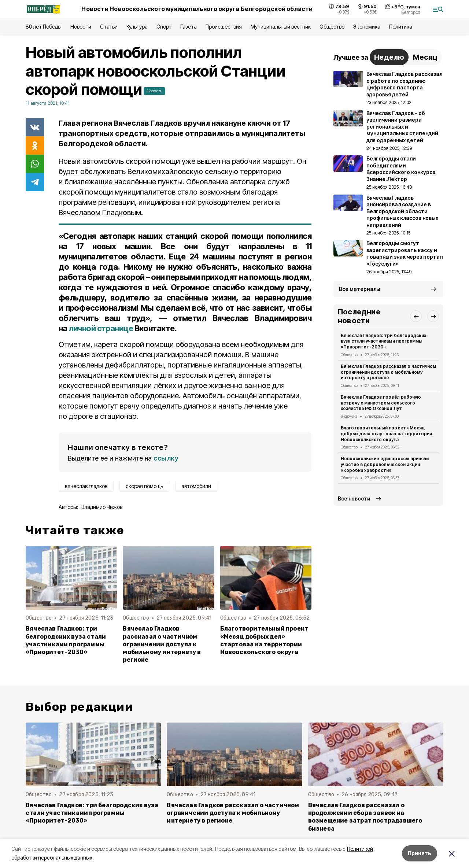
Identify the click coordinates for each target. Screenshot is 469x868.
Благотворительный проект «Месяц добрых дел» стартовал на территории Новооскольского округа (264, 640)
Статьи (109, 27)
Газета (189, 27)
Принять (420, 853)
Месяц (425, 57)
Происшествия (224, 27)
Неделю (389, 57)
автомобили (196, 486)
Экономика (367, 27)
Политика (401, 27)
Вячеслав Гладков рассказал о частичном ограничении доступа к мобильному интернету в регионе (162, 644)
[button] (416, 316)
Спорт (164, 27)
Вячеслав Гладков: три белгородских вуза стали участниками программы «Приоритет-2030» (66, 640)
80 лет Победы (44, 27)
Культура (137, 27)
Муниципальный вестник (281, 27)
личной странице (101, 328)
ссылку (166, 458)
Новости (81, 27)
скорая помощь (144, 486)
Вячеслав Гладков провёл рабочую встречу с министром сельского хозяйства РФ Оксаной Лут (381, 403)
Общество (332, 27)
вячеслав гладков (86, 486)
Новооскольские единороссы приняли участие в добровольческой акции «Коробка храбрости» (385, 464)
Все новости (354, 498)
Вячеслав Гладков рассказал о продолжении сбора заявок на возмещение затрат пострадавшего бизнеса (365, 817)
